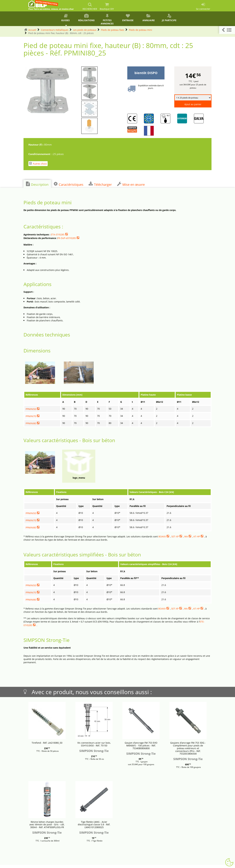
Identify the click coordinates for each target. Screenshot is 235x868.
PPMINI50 (31, 409)
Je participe (169, 18)
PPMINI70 (31, 416)
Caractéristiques (69, 184)
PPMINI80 (31, 423)
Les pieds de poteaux (85, 30)
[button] (227, 30)
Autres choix (38, 164)
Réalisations (87, 18)
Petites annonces (107, 19)
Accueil (32, 30)
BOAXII (162, 536)
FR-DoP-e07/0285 (67, 238)
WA (186, 536)
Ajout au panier (193, 104)
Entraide (128, 18)
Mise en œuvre (131, 184)
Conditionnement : (41, 154)
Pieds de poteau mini (141, 30)
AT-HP (197, 536)
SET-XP (175, 536)
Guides (66, 18)
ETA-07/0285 (58, 235)
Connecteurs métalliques (55, 30)
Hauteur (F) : (36, 145)
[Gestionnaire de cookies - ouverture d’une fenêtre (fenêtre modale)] (229, 862)
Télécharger (100, 184)
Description (37, 184)
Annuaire (149, 18)
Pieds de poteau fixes (113, 30)
